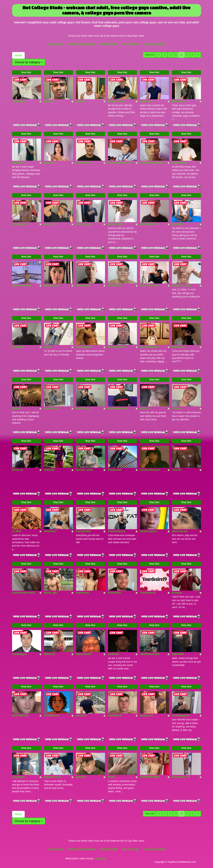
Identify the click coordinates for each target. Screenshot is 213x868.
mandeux (81, 716)
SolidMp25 (18, 347)
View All (150, 55)
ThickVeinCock (117, 531)
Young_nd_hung (181, 286)
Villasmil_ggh (84, 224)
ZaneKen (81, 777)
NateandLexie (52, 286)
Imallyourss (147, 716)
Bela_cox (49, 163)
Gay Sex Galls (56, 44)
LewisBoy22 (19, 101)
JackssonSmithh (22, 286)
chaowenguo (19, 654)
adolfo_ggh (51, 593)
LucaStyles (18, 777)
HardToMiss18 (20, 716)
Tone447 (177, 470)
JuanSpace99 (84, 163)
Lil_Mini (17, 531)
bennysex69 (83, 286)
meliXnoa (113, 654)
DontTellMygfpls (149, 347)
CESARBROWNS (150, 777)
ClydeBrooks (179, 163)
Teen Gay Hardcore (155, 44)
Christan (177, 408)
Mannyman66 (84, 654)
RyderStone (83, 408)
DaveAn (49, 101)
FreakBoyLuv (52, 716)
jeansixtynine (180, 531)
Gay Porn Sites (130, 44)
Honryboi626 (83, 531)
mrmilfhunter (51, 408)
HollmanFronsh (53, 777)
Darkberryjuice (148, 531)
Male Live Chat (109, 44)
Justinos (81, 101)
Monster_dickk (84, 470)
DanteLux (18, 470)
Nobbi (111, 777)
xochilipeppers (181, 716)
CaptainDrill (115, 716)
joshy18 (145, 408)
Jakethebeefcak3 (150, 654)
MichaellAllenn (148, 224)
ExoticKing (178, 347)
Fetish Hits (100, 859)
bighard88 (178, 654)
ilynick (48, 347)
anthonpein (83, 593)
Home (18, 55)
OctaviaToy (114, 593)
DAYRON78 (114, 286)
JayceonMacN (84, 347)
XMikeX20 (18, 163)
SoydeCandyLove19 (24, 593)
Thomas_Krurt (116, 101)
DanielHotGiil (116, 224)
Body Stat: (27, 72)
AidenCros (146, 101)
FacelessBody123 (150, 470)
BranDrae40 (115, 470)
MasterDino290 (117, 347)
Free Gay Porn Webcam (82, 44)
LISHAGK (49, 470)
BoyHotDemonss (118, 408)
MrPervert (50, 654)
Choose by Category (29, 62)
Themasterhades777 (120, 163)
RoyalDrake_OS (181, 777)
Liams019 (177, 224)
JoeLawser (50, 531)
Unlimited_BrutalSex (152, 163)
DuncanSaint (19, 224)
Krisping (177, 593)
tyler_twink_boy (149, 286)
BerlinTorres (179, 101)
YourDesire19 (148, 593)
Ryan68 (16, 408)
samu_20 (49, 224)
